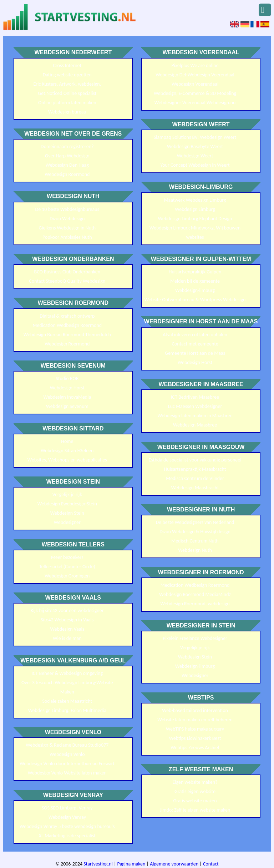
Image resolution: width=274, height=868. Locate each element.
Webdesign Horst (67, 388)
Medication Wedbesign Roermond (67, 325)
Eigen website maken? (195, 782)
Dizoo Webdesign (67, 219)
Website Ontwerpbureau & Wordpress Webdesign (195, 300)
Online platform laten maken (67, 103)
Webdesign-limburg (195, 290)
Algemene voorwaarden (174, 864)
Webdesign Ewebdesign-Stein (67, 504)
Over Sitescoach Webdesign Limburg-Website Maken (67, 687)
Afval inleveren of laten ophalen (195, 335)
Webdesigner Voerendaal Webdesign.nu (195, 103)
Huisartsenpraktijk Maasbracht (195, 469)
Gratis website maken (195, 801)
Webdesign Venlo (67, 754)
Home (67, 441)
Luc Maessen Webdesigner (195, 406)
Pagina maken (131, 864)
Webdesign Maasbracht (195, 488)
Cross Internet (67, 65)
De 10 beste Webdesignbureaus (67, 209)
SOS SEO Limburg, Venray (67, 808)
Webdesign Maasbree (195, 425)
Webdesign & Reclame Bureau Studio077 (67, 745)
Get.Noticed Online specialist (67, 93)
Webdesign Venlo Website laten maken (67, 773)
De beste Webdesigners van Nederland (195, 522)
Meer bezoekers (67, 557)
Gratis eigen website (195, 791)
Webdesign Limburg (195, 209)
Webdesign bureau (67, 112)
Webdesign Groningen (67, 576)
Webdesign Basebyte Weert (195, 147)
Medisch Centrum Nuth (195, 541)
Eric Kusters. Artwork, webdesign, (67, 84)
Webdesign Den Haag (67, 165)
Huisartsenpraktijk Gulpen (195, 272)
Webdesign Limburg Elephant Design (195, 219)
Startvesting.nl (98, 864)
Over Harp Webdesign (67, 156)
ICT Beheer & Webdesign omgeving (67, 673)
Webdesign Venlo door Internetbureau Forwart (67, 764)
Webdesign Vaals (67, 629)
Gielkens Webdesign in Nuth (67, 228)
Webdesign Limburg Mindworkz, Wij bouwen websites (195, 233)
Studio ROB (67, 379)
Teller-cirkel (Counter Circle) (67, 567)
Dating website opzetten (67, 75)
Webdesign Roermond (67, 174)
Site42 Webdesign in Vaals (67, 620)
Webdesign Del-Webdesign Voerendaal (195, 75)
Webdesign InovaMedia (67, 397)
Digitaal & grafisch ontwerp (67, 316)
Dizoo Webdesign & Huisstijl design (195, 532)
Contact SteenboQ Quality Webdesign (67, 281)
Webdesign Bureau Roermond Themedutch (67, 335)
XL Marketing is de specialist (67, 836)
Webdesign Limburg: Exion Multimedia (67, 710)
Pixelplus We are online (195, 65)
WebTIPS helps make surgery (195, 729)
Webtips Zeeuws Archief (195, 748)
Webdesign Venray (67, 817)
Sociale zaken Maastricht (67, 701)
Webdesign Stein (67, 513)
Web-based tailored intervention (195, 710)
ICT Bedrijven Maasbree (195, 397)
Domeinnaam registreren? (67, 147)
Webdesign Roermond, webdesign (195, 604)
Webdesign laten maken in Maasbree (195, 416)
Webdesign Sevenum (67, 406)
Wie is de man (67, 638)
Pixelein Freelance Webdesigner (195, 638)
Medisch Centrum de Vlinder (195, 478)
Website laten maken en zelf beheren (195, 720)
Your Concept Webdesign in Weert (195, 165)
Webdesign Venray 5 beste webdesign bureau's (67, 826)
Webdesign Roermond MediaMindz (195, 594)
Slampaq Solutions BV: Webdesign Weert (195, 137)
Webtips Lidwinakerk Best (195, 738)
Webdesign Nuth (195, 550)
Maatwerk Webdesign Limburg (195, 200)
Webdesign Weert (195, 156)
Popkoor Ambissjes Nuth (67, 237)
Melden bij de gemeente (195, 281)
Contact (211, 864)
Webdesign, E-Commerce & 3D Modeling (195, 93)
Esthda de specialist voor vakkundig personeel (195, 460)
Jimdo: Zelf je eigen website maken (195, 810)
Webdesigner (67, 522)
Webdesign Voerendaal (195, 84)
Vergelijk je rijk (67, 494)
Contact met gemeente (195, 344)
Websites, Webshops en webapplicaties (67, 460)
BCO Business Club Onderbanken (67, 272)
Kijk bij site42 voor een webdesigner (67, 610)
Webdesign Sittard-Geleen (67, 451)
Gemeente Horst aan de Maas (195, 353)
